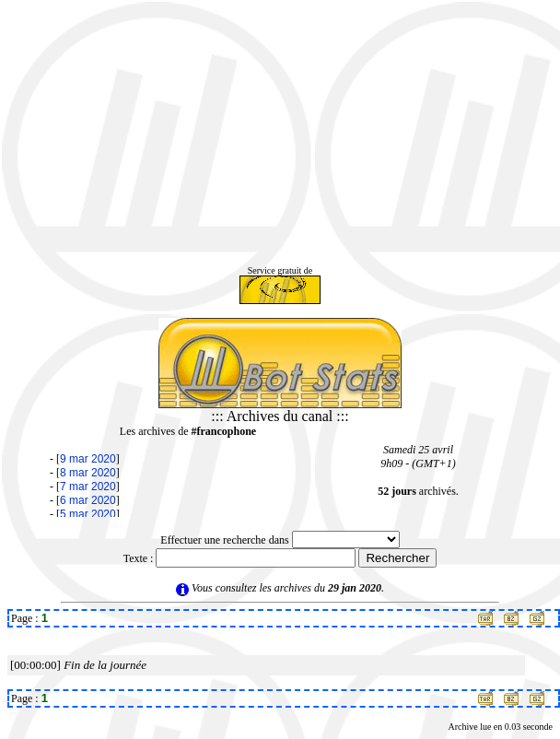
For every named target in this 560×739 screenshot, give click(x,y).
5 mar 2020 (88, 514)
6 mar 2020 (88, 500)
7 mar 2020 (88, 487)
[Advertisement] (280, 136)
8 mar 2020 (88, 473)
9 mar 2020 (88, 459)
